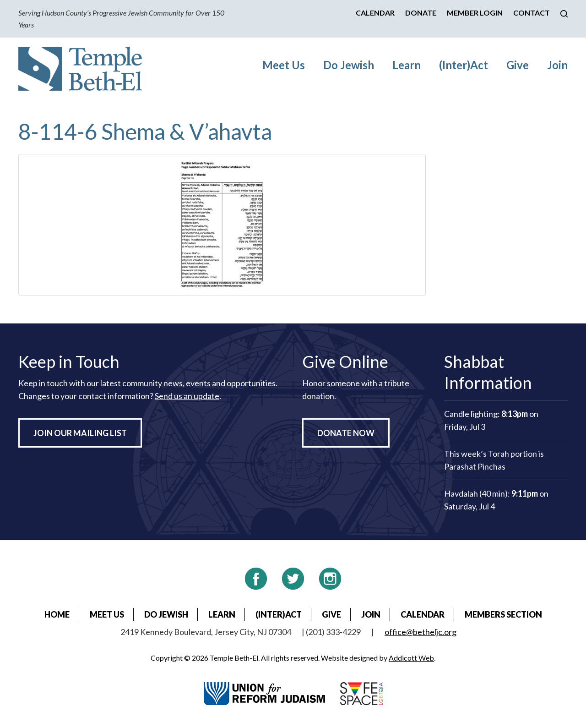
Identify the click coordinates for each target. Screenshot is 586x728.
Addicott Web (411, 658)
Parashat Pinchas (475, 466)
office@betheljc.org (421, 632)
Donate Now (346, 433)
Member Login (475, 13)
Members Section (503, 614)
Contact (532, 13)
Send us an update (187, 396)
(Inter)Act (464, 65)
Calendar (375, 13)
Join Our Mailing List (80, 433)
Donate (421, 13)
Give (518, 65)
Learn (407, 65)
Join (557, 65)
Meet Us (284, 65)
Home (57, 614)
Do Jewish (349, 65)
